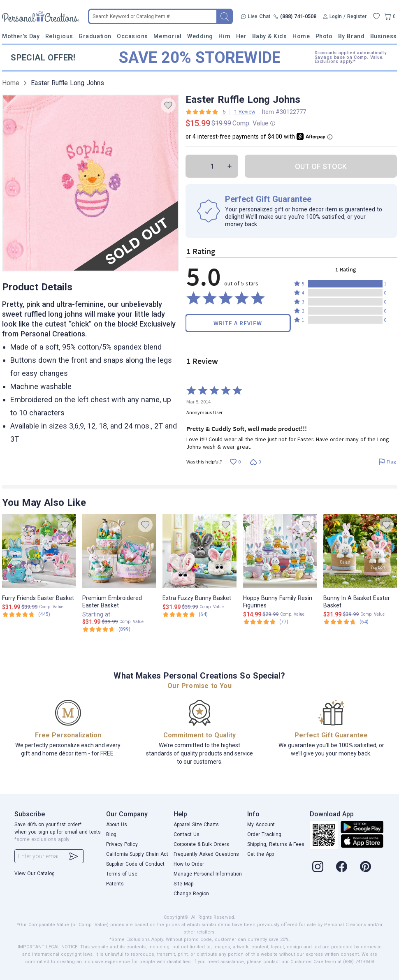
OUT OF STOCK (321, 166)
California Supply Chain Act (137, 854)
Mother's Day (21, 36)
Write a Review (238, 323)
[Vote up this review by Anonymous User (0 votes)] (235, 462)
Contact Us (187, 834)
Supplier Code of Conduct (135, 864)
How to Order (189, 864)
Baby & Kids (270, 36)
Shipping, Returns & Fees (276, 844)
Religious (59, 36)
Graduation (95, 36)
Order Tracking (264, 834)
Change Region (191, 894)
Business (384, 36)
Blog (111, 834)
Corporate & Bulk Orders (201, 844)
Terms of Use (122, 874)
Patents (115, 884)
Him (224, 36)
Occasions (132, 36)
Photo (324, 36)
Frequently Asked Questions (206, 854)
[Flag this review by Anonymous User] (387, 462)
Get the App (261, 854)
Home (301, 36)
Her (241, 36)
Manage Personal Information (208, 874)
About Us (117, 825)
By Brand (351, 36)
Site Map (183, 884)
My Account (261, 825)
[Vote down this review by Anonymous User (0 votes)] (255, 462)
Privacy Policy (122, 844)
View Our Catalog (35, 873)
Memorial (167, 36)
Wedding (200, 36)
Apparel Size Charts (196, 825)
